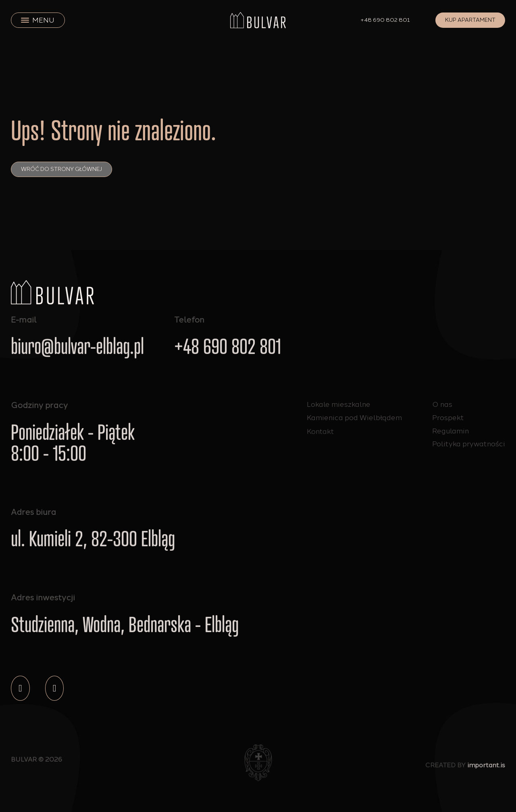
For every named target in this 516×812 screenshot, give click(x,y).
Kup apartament (470, 20)
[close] (25, 20)
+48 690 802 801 (385, 20)
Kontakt (320, 435)
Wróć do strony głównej (61, 169)
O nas (442, 404)
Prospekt (448, 417)
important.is (486, 768)
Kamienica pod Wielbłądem (354, 418)
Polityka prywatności (469, 444)
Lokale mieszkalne (339, 404)
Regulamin (450, 431)
